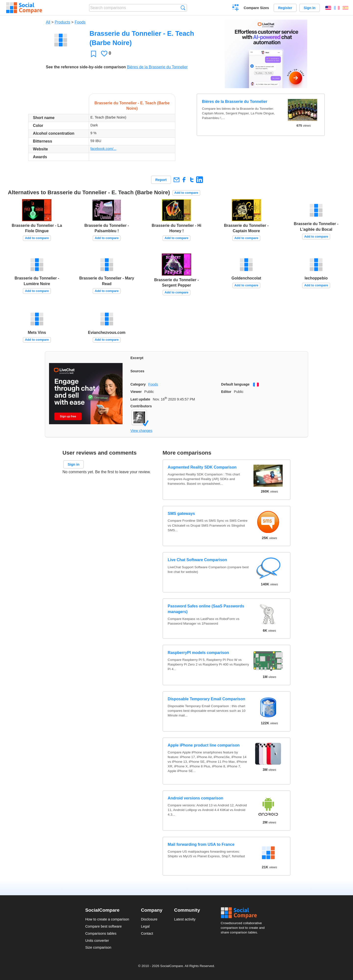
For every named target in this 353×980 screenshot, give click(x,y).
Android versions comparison (195, 798)
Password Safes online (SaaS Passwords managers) (206, 609)
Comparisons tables (101, 933)
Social (244, 913)
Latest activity (185, 919)
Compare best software (104, 926)
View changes (141, 431)
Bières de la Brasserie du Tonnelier (157, 67)
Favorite (94, 54)
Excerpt (137, 358)
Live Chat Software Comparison (197, 560)
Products (62, 22)
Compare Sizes (256, 8)
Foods (80, 22)
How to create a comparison (107, 919)
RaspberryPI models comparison (198, 653)
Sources (137, 371)
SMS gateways (181, 514)
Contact (147, 933)
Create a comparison (236, 8)
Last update (140, 399)
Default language (235, 384)
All (48, 22)
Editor (226, 392)
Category (138, 384)
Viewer (136, 392)
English (328, 8)
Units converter (97, 941)
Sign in (310, 8)
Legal (145, 926)
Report (161, 180)
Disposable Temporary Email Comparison (206, 699)
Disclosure (149, 919)
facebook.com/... (103, 149)
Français (337, 8)
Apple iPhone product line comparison (204, 745)
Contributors (141, 406)
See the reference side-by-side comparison (86, 67)
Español (345, 8)
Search (183, 8)
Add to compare (186, 193)
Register (285, 8)
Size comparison (98, 947)
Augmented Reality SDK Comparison (202, 467)
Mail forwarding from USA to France (201, 844)
